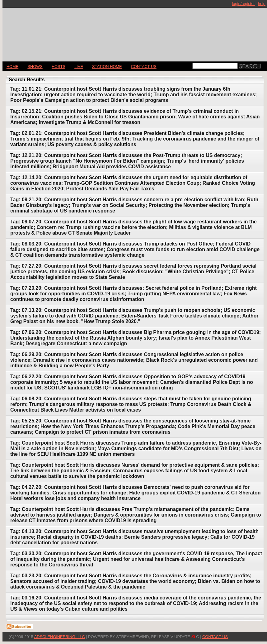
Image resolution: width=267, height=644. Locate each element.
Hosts (59, 67)
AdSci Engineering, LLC (60, 637)
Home (12, 67)
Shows (35, 67)
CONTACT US (144, 67)
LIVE (79, 67)
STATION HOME (107, 67)
